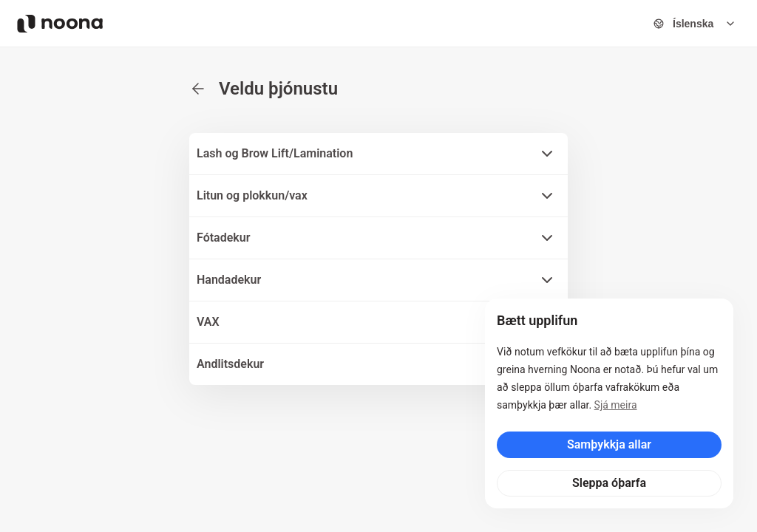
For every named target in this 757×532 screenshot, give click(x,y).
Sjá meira (616, 405)
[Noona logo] (60, 24)
